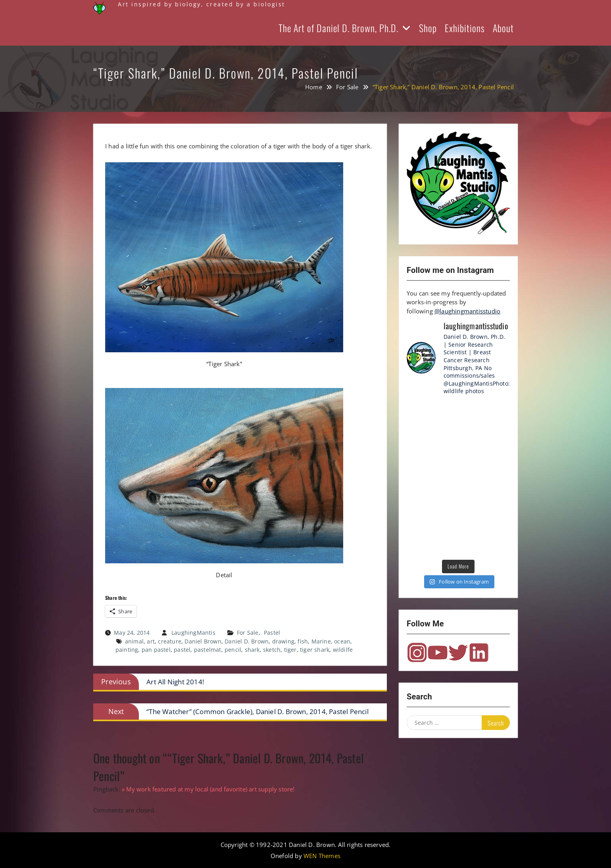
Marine (321, 641)
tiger (290, 650)
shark (252, 650)
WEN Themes (322, 856)
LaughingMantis (193, 633)
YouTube (438, 653)
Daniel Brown (203, 641)
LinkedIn (479, 653)
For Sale (248, 633)
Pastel (272, 633)
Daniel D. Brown (247, 641)
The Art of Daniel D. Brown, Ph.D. (338, 28)
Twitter (458, 653)
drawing (283, 641)
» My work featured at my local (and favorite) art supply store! (208, 789)
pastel (182, 650)
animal (134, 641)
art (151, 641)
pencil (233, 650)
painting (127, 650)
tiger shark (315, 650)
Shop (428, 28)
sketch (272, 650)
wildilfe (343, 650)
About (503, 28)
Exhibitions (465, 28)
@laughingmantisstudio (467, 311)
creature (170, 641)
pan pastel (156, 650)
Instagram (417, 653)
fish (303, 641)
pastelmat (208, 650)
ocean (342, 641)
